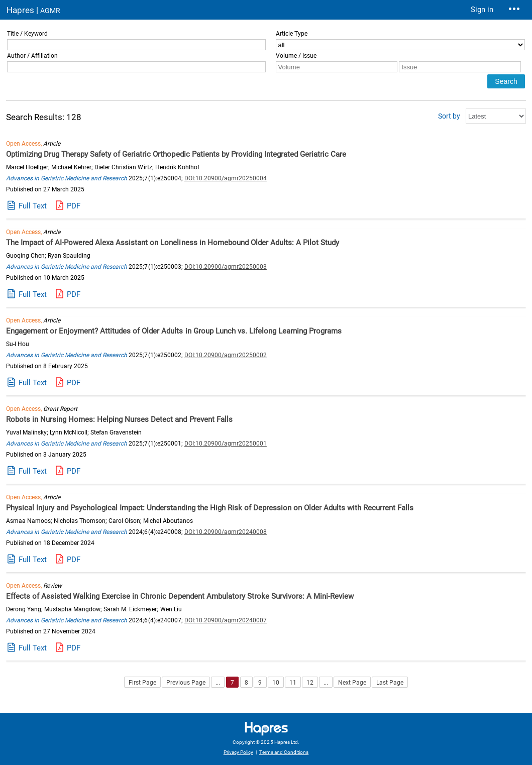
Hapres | (33, 10)
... (218, 683)
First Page (142, 683)
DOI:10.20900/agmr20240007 (226, 620)
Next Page (352, 683)
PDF (74, 206)
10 (276, 683)
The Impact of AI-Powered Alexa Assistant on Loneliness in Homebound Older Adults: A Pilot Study (173, 243)
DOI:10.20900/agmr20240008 (226, 532)
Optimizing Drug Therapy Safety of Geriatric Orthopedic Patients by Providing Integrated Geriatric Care (176, 154)
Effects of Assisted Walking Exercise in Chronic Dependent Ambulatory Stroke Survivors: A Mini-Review (180, 596)
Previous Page (186, 683)
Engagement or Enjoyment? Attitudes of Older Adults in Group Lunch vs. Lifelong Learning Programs (174, 331)
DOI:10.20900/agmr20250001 (226, 444)
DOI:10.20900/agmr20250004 (226, 178)
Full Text (33, 206)
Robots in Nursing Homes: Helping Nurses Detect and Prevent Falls (119, 419)
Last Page (390, 683)
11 (293, 683)
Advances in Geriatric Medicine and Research (67, 178)
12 (310, 683)
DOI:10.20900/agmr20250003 (226, 267)
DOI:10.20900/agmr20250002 (226, 355)
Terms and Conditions (284, 752)
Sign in (482, 10)
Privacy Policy (238, 752)
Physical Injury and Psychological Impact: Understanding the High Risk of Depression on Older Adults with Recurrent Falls (210, 508)
